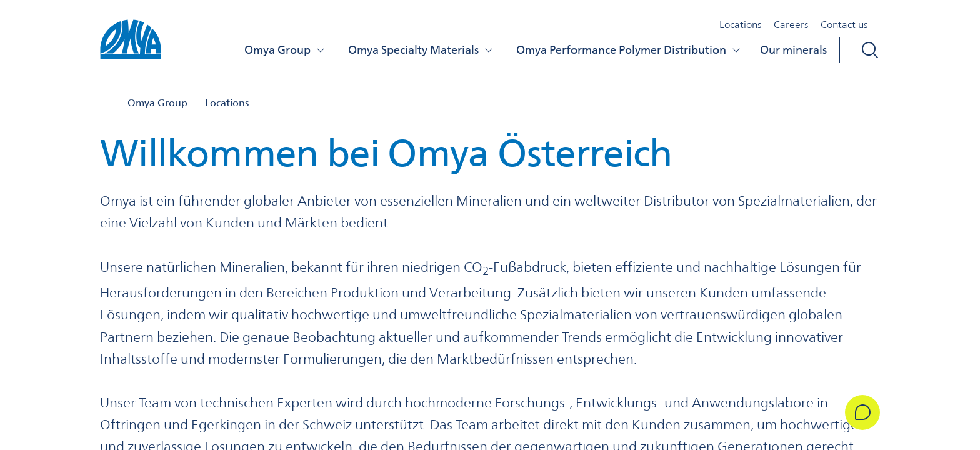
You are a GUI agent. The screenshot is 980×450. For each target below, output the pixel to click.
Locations (740, 25)
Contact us (844, 25)
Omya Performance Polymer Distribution (629, 50)
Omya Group (285, 50)
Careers (791, 25)
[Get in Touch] (862, 412)
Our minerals (793, 50)
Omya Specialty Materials (421, 50)
